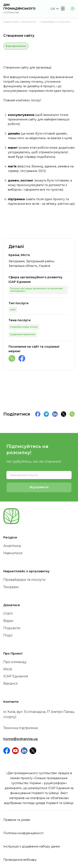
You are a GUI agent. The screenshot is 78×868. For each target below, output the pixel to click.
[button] (54, 9)
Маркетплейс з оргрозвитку (20, 22)
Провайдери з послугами (56, 22)
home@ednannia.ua (20, 739)
